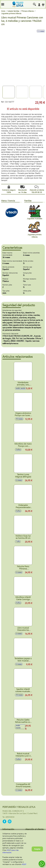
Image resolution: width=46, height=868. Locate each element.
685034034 (10, 817)
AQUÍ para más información (10, 851)
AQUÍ (24, 864)
